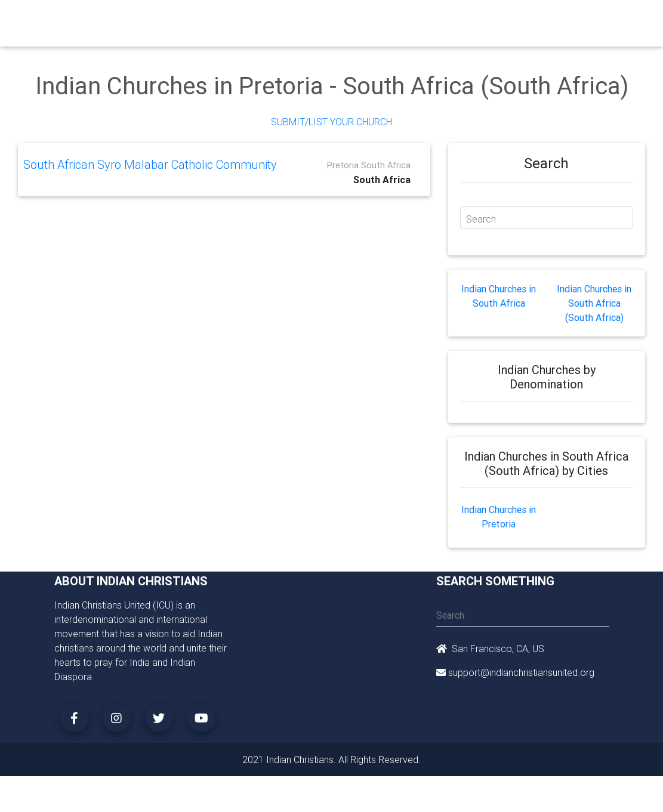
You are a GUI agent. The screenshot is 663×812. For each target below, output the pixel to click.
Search (481, 219)
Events (372, 19)
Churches (209, 19)
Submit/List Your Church (331, 122)
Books (335, 19)
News (408, 19)
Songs (504, 19)
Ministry (254, 19)
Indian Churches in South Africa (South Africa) (594, 303)
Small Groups (295, 26)
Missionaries (455, 19)
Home (170, 18)
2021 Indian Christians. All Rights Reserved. (331, 759)
